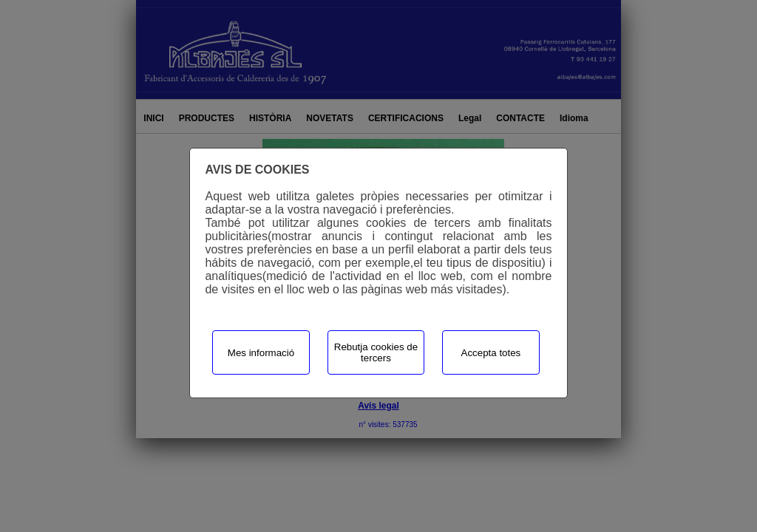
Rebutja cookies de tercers (376, 352)
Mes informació (261, 353)
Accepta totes (491, 353)
